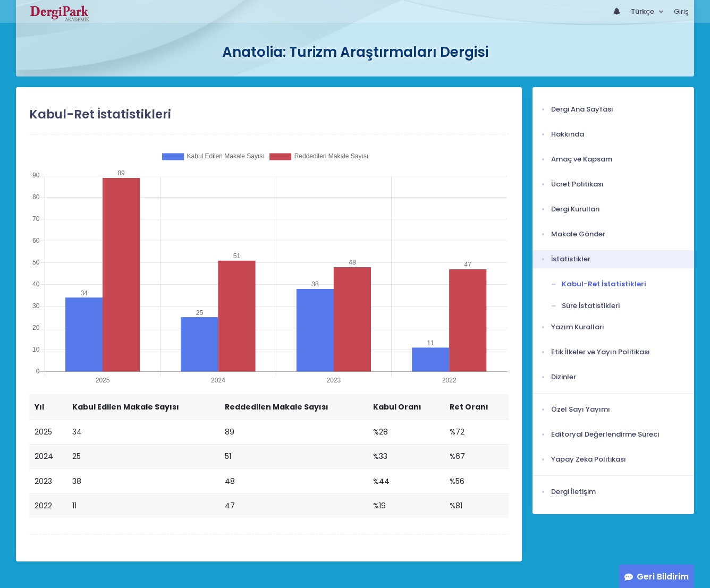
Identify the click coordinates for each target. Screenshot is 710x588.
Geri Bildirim (663, 577)
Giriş (681, 11)
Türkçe (643, 11)
